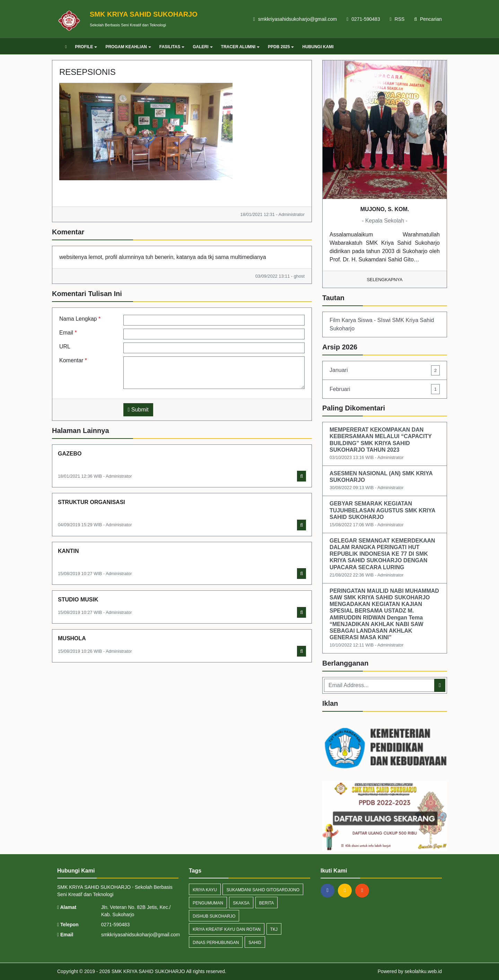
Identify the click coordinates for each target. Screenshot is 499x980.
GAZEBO (70, 454)
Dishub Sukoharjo (214, 916)
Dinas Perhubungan (216, 943)
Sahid (255, 943)
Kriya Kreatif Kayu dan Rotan (227, 929)
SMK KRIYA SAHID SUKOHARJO (148, 971)
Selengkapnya (385, 280)
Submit (138, 410)
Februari (385, 389)
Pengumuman (208, 903)
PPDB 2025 (281, 47)
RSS (397, 19)
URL (65, 346)
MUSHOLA (72, 638)
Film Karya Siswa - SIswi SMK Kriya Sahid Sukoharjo (382, 324)
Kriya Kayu (205, 890)
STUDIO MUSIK (78, 600)
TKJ (274, 929)
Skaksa (241, 903)
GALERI (203, 47)
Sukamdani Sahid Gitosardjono (263, 890)
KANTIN (68, 551)
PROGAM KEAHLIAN (128, 47)
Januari (385, 370)
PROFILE (86, 47)
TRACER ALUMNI (240, 47)
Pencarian (428, 19)
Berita (266, 903)
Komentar (73, 360)
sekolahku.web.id (423, 971)
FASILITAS (172, 47)
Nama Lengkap (80, 319)
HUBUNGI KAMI (318, 47)
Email (68, 333)
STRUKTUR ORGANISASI (91, 502)
